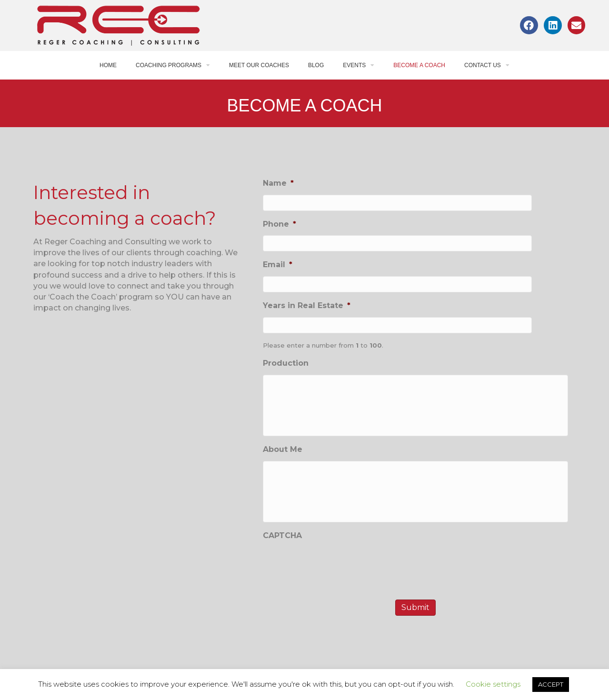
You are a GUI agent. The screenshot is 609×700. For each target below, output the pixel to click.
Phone (280, 224)
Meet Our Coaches (259, 65)
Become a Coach (419, 65)
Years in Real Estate (307, 305)
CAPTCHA (282, 565)
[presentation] (335, 595)
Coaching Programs (173, 65)
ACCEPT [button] (551, 684)
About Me (283, 464)
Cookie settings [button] (493, 684)
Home (108, 65)
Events (359, 65)
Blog (316, 65)
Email (278, 265)
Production (286, 363)
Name (278, 183)
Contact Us (487, 65)
